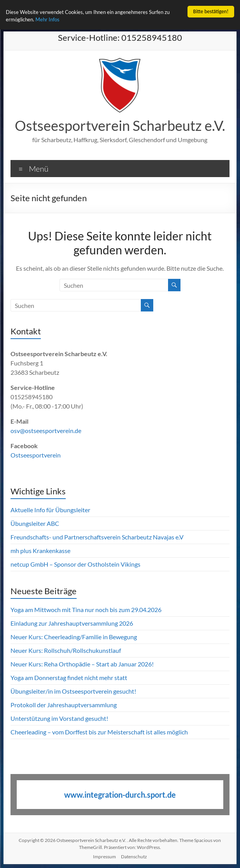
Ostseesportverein (36, 455)
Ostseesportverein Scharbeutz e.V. (120, 125)
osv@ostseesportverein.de (46, 431)
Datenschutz (134, 857)
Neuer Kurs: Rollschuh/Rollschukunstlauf (66, 650)
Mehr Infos (52, 20)
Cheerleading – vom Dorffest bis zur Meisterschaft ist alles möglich (99, 732)
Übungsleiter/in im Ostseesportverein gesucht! (73, 691)
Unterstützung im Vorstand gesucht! (59, 718)
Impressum (104, 857)
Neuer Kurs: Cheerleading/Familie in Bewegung (74, 637)
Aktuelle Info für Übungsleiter (50, 510)
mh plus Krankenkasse (40, 551)
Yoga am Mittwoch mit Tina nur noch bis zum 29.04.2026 (86, 610)
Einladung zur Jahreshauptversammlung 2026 (72, 623)
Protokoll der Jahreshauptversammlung (64, 705)
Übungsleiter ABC (35, 523)
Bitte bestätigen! (211, 11)
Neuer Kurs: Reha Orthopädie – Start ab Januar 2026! (82, 664)
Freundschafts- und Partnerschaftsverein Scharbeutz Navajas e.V (97, 537)
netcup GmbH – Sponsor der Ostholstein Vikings (75, 564)
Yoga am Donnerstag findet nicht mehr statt (69, 678)
